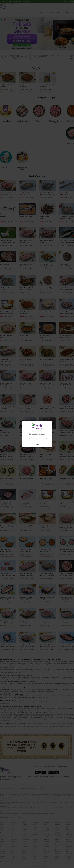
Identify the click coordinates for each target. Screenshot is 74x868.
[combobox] (37, 438)
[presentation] (37, 439)
